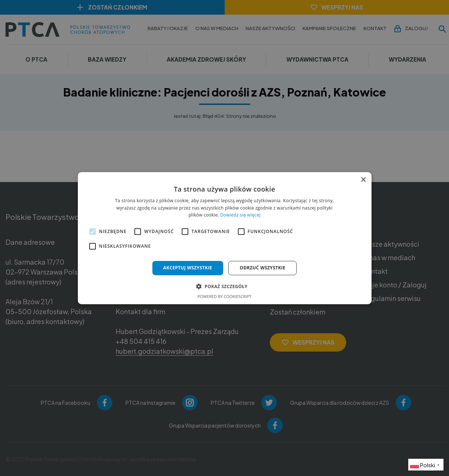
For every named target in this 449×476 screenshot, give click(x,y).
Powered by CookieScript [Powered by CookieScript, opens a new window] (224, 296)
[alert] (224, 238)
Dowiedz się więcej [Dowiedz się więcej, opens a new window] (240, 215)
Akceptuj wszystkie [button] (188, 268)
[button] (224, 286)
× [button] (363, 180)
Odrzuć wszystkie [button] (262, 268)
